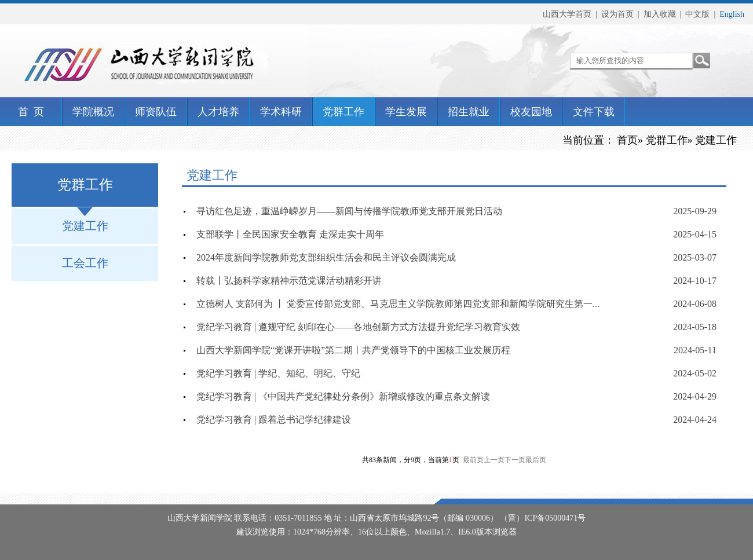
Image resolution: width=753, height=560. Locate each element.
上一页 (494, 460)
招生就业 (469, 112)
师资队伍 (156, 112)
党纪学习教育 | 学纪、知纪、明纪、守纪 (278, 373)
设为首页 (617, 14)
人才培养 (218, 112)
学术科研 (281, 112)
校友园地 (531, 112)
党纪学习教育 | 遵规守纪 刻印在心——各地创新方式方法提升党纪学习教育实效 (358, 327)
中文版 (697, 14)
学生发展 (406, 112)
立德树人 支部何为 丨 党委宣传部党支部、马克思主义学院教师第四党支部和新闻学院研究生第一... (398, 304)
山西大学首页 (567, 14)
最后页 (536, 460)
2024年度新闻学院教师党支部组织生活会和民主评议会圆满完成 (326, 257)
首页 (627, 140)
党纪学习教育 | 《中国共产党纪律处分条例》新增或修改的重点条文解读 (343, 396)
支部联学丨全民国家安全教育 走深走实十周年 (290, 234)
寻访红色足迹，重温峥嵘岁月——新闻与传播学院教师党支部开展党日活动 (349, 211)
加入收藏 (660, 14)
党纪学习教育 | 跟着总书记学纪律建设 (274, 420)
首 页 (31, 112)
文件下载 (594, 112)
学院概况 (93, 112)
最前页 (473, 460)
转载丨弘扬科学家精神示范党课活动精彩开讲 (289, 281)
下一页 (515, 460)
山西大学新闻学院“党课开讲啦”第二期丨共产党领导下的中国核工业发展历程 (353, 350)
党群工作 (343, 112)
